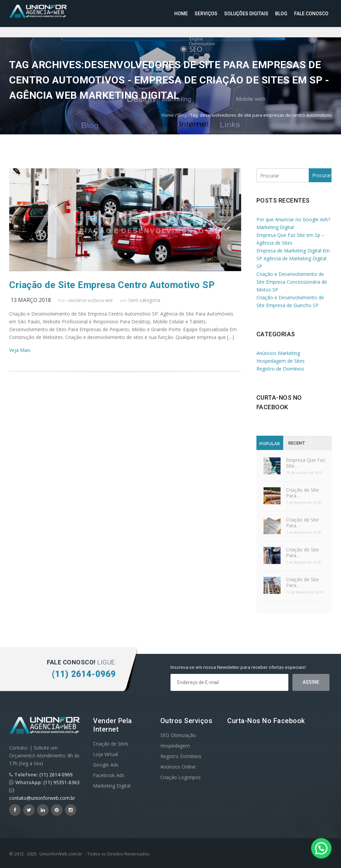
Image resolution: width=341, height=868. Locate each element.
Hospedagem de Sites (281, 361)
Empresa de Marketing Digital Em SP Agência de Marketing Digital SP (293, 258)
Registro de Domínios (280, 369)
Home (181, 14)
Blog (281, 14)
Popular (270, 444)
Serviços (206, 14)
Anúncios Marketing (278, 353)
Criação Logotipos (181, 777)
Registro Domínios (181, 756)
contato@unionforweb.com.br (42, 798)
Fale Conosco (311, 14)
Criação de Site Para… (302, 493)
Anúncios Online (178, 767)
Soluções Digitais (246, 14)
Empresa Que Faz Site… (306, 463)
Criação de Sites (111, 744)
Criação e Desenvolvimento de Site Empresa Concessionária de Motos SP (292, 282)
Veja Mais (20, 350)
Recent (297, 443)
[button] (321, 848)
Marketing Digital (112, 786)
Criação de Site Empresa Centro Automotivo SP (112, 285)
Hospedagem (175, 746)
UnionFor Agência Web (90, 300)
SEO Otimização (178, 735)
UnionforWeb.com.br (61, 854)
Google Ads (106, 765)
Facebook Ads (109, 775)
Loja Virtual (105, 754)
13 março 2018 (31, 300)
